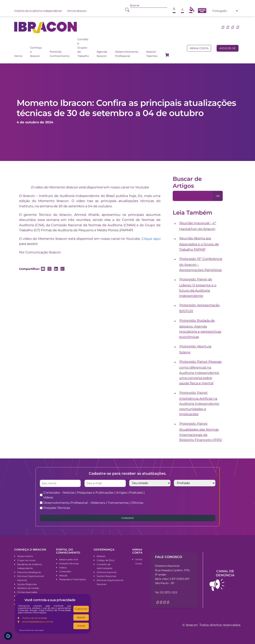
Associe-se (228, 48)
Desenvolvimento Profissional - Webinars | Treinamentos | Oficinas (93, 503)
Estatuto (101, 556)
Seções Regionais (27, 584)
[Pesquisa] (193, 196)
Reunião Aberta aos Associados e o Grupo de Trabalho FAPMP (199, 244)
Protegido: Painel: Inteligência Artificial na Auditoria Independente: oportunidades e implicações (199, 403)
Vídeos (63, 568)
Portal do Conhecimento (60, 54)
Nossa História (25, 556)
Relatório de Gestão (28, 588)
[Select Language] (225, 11)
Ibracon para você (69, 559)
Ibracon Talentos (152, 54)
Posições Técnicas (57, 508)
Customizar (81, 609)
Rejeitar (81, 617)
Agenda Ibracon (102, 54)
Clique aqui (151, 239)
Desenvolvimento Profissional (127, 54)
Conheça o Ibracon (36, 52)
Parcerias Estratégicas (29, 572)
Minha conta (199, 48)
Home (18, 56)
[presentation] (190, 498)
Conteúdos (65, 571)
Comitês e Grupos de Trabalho (83, 48)
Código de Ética (105, 560)
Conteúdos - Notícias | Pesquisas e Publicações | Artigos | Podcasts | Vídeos (94, 495)
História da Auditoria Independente (38, 11)
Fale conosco (169, 557)
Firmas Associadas (27, 592)
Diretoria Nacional (107, 572)
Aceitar (81, 626)
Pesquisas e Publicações (72, 579)
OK (218, 196)
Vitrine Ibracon (77, 11)
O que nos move (26, 560)
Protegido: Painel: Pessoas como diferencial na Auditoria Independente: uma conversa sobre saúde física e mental (200, 372)
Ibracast (63, 576)
